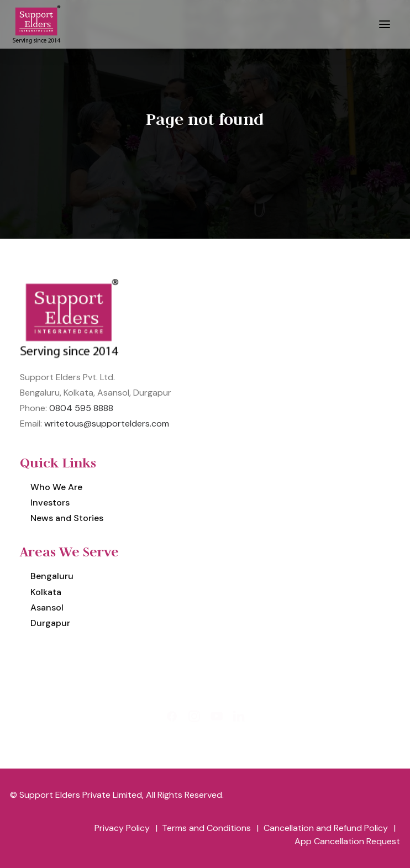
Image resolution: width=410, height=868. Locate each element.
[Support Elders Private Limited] (38, 24)
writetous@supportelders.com (107, 424)
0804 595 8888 (81, 408)
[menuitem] (205, 520)
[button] (385, 24)
